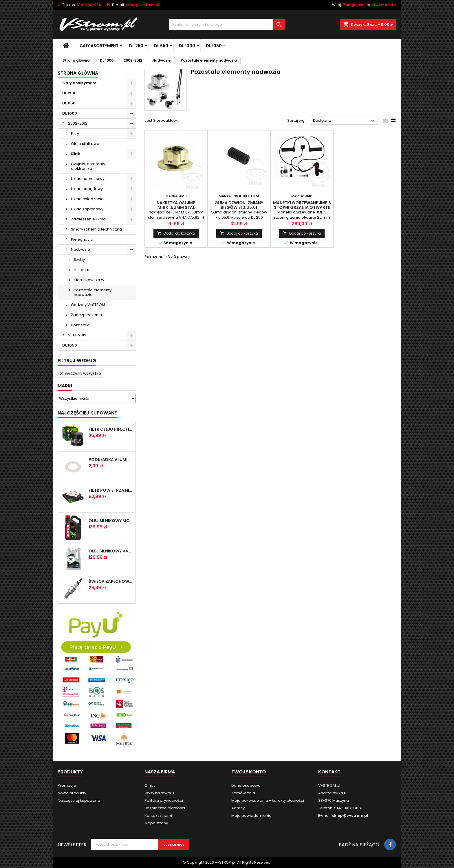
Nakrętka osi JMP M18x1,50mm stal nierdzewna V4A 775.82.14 (176, 207)
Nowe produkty (72, 793)
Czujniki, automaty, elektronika (88, 166)
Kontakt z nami (158, 816)
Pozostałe (80, 325)
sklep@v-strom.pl (142, 5)
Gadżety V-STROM (88, 305)
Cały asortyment (99, 46)
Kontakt (329, 772)
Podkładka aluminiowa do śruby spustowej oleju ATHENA (111, 460)
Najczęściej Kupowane (87, 413)
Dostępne (345, 121)
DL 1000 (187, 46)
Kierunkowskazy (89, 280)
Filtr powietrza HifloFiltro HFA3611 (111, 490)
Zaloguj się (353, 5)
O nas (150, 785)
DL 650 (161, 46)
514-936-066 (89, 5)
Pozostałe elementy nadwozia (93, 292)
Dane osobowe (246, 785)
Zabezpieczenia (86, 315)
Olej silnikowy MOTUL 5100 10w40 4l (111, 521)
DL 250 (136, 46)
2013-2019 (77, 335)
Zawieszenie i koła (88, 219)
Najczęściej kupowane (79, 800)
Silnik (76, 154)
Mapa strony (156, 823)
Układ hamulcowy (88, 179)
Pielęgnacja (82, 239)
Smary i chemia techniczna (96, 229)
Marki (65, 386)
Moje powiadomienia (251, 816)
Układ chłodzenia (87, 199)
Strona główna (78, 73)
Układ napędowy (87, 189)
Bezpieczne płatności (165, 808)
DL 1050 (214, 46)
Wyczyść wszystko (80, 373)
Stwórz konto (384, 5)
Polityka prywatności (164, 800)
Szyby (79, 260)
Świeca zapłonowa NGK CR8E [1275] (111, 581)
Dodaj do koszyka (176, 233)
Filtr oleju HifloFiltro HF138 (111, 429)
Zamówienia (243, 793)
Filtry (75, 133)
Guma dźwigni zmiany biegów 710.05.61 (239, 205)
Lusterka (82, 270)
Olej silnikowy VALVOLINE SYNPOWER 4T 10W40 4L (111, 551)
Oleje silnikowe (85, 144)
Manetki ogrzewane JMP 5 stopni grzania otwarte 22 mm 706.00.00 (302, 207)
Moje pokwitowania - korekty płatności (268, 800)
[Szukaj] (227, 25)
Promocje (67, 785)
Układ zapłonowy (87, 209)
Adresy (238, 808)
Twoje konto (249, 772)
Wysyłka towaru (159, 793)
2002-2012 (78, 123)
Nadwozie (80, 249)
